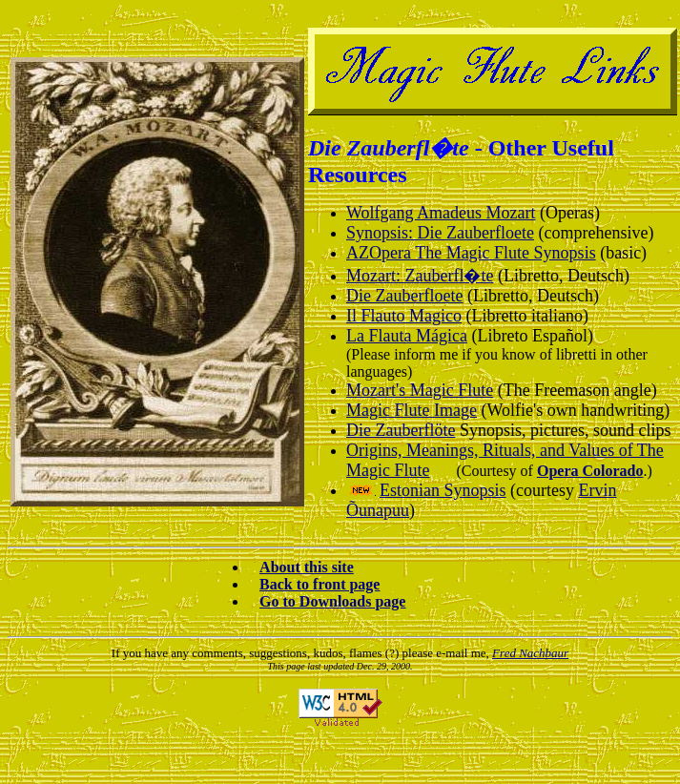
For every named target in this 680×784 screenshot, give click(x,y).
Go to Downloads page (332, 601)
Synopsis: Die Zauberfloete (440, 233)
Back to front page (319, 584)
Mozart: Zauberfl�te (420, 276)
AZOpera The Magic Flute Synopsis (471, 253)
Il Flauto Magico (404, 316)
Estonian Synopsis (443, 490)
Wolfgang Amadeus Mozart (441, 213)
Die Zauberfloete (404, 296)
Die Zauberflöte (401, 430)
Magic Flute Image (412, 410)
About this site (307, 567)
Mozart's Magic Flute (420, 390)
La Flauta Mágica (407, 336)
